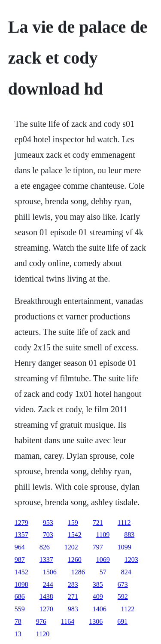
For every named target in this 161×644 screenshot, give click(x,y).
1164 (68, 621)
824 (126, 572)
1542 (75, 535)
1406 (100, 609)
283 (73, 584)
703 (48, 535)
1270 (46, 609)
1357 (21, 535)
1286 (78, 572)
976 (41, 621)
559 (20, 609)
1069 (103, 560)
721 (98, 523)
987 (20, 560)
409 (98, 596)
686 (20, 596)
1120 (43, 634)
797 (98, 547)
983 (73, 609)
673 (123, 584)
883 (129, 535)
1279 (21, 523)
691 (122, 621)
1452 (21, 572)
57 (103, 572)
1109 (103, 535)
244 (48, 584)
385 (98, 584)
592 (123, 596)
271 (73, 596)
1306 (96, 621)
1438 (46, 596)
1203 (131, 560)
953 (48, 523)
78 (18, 621)
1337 (46, 560)
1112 (124, 523)
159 (73, 523)
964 (20, 547)
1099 (125, 547)
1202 (71, 547)
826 (45, 547)
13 (18, 634)
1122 (128, 609)
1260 (75, 560)
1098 (21, 584)
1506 (50, 572)
